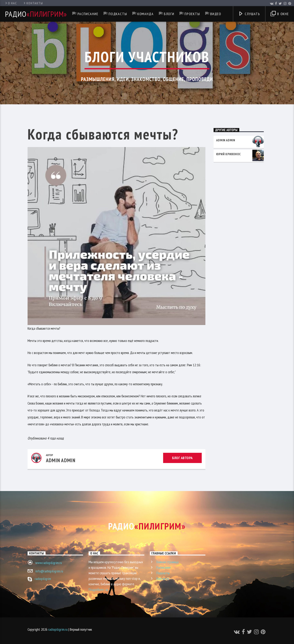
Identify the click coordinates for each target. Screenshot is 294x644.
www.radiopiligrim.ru (49, 563)
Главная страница (167, 562)
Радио (36, 14)
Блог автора (182, 458)
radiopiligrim (43, 579)
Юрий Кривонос (228, 154)
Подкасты (118, 14)
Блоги (169, 14)
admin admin (61, 460)
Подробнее (98, 590)
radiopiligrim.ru (58, 629)
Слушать (249, 14)
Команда (146, 14)
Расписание (88, 14)
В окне (280, 14)
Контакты (33, 3)
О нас (11, 3)
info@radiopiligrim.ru (49, 571)
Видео (216, 14)
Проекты (192, 14)
